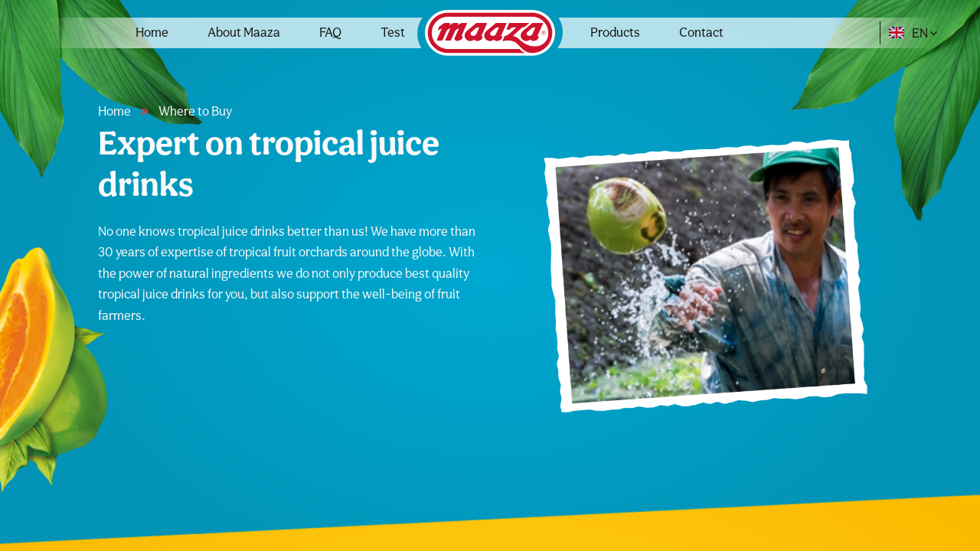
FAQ (330, 32)
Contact (701, 32)
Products (615, 32)
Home (152, 32)
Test (393, 32)
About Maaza (244, 32)
